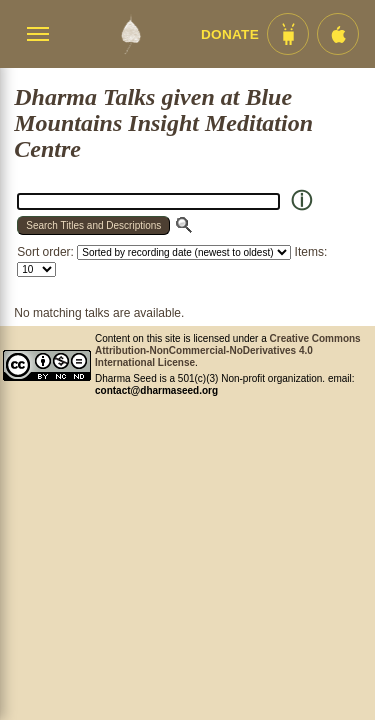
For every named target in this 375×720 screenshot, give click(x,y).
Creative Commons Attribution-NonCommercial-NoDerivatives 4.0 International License (228, 350)
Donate (230, 34)
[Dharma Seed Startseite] (130, 34)
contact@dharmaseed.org (156, 390)
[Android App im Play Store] (288, 34)
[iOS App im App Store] (338, 34)
